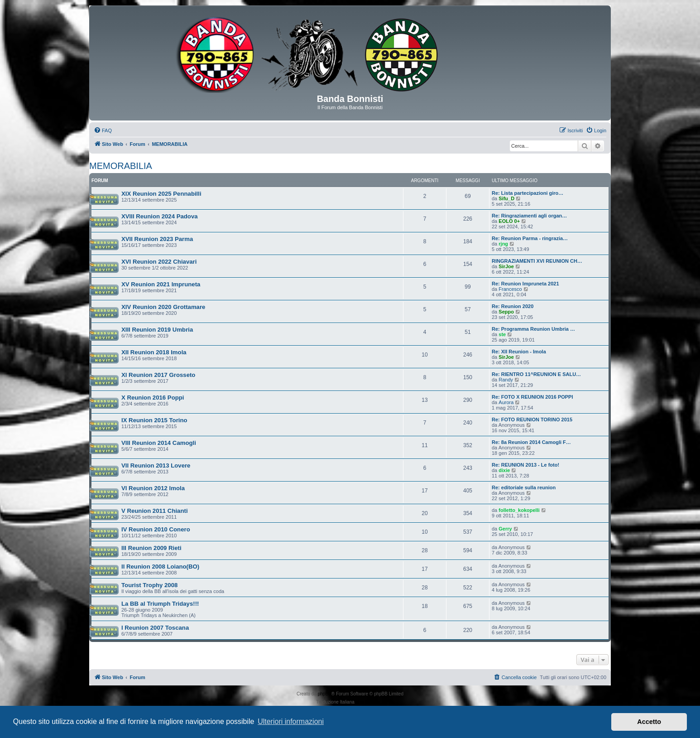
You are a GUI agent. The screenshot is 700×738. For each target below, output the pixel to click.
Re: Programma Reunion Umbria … (533, 329)
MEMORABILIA (121, 166)
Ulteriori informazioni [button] (291, 721)
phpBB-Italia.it (370, 702)
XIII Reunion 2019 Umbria (157, 330)
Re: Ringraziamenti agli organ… (529, 216)
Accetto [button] (649, 722)
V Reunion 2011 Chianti (155, 511)
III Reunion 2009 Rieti (151, 548)
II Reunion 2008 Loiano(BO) (160, 567)
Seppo (506, 312)
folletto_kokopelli (519, 510)
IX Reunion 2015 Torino (154, 420)
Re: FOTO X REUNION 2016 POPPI (532, 397)
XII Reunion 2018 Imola (154, 352)
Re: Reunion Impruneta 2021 (525, 284)
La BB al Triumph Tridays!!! (160, 604)
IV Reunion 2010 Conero (156, 529)
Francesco (510, 289)
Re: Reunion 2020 (513, 306)
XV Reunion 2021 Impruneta (161, 284)
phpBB (325, 694)
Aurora (506, 402)
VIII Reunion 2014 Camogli (159, 443)
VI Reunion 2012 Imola (153, 488)
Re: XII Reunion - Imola (519, 352)
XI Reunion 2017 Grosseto (158, 375)
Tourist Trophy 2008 (149, 585)
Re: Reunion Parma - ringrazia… (530, 238)
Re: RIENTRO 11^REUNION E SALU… (536, 374)
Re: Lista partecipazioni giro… (527, 193)
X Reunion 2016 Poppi (153, 398)
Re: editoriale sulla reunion (524, 487)
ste (502, 334)
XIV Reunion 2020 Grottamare (163, 307)
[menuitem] (103, 130)
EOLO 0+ (509, 221)
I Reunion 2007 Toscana (155, 628)
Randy (506, 380)
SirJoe (506, 266)
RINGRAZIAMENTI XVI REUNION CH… (537, 261)
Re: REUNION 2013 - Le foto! (525, 465)
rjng (503, 244)
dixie (504, 470)
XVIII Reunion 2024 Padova (160, 216)
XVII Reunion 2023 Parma (157, 239)
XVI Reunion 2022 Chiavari (159, 262)
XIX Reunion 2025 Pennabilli (161, 194)
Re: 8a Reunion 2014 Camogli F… (531, 442)
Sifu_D (506, 198)
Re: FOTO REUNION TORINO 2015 (532, 420)
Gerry (505, 529)
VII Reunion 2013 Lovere (156, 465)
